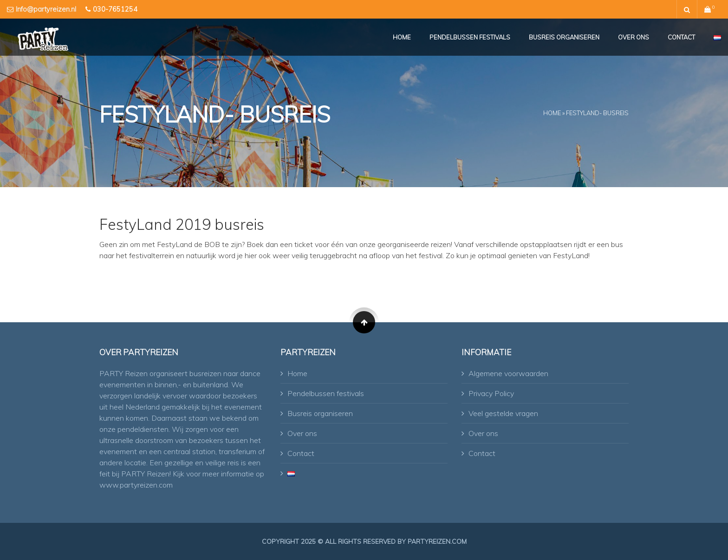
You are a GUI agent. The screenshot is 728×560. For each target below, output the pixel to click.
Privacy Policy (491, 393)
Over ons (634, 37)
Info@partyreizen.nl (46, 9)
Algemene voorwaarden (508, 373)
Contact (681, 37)
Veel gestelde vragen (503, 413)
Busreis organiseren (564, 37)
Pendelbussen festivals (470, 37)
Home (402, 37)
